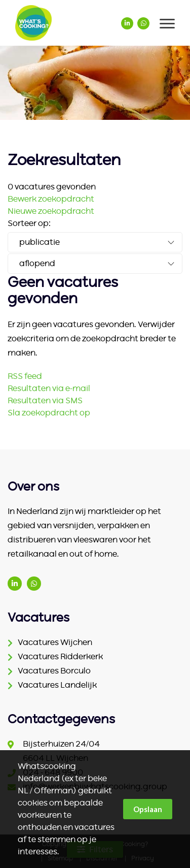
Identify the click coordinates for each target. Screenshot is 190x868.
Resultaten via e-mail (49, 389)
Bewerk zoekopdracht (51, 199)
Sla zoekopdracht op (49, 413)
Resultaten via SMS (45, 401)
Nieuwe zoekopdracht (51, 211)
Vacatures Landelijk (57, 685)
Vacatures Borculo (54, 671)
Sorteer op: (29, 223)
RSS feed (25, 376)
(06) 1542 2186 (34, 584)
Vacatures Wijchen (55, 642)
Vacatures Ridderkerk (60, 657)
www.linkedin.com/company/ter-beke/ (15, 584)
